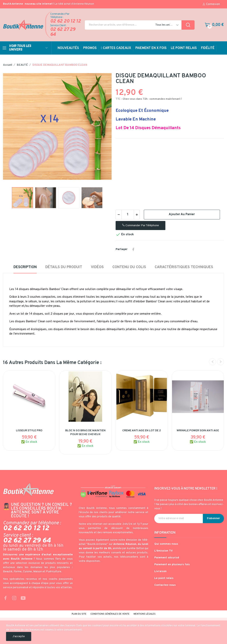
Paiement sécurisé (167, 558)
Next (221, 362)
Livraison (160, 571)
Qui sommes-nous (166, 544)
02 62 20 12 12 (65, 21)
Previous (212, 362)
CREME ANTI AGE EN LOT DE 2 (142, 431)
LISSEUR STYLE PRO (29, 431)
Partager (133, 249)
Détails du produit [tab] (64, 267)
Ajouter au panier (182, 214)
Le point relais (164, 578)
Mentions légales (145, 614)
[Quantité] (128, 215)
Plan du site (79, 614)
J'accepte (19, 636)
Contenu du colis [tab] (129, 267)
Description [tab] (25, 267)
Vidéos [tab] (97, 267)
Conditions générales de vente (110, 614)
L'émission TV (164, 551)
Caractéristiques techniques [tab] (184, 267)
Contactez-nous (165, 585)
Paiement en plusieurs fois (172, 565)
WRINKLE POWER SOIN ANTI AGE (198, 431)
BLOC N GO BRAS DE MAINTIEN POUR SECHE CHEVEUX (85, 433)
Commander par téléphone (140, 225)
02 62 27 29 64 (63, 32)
